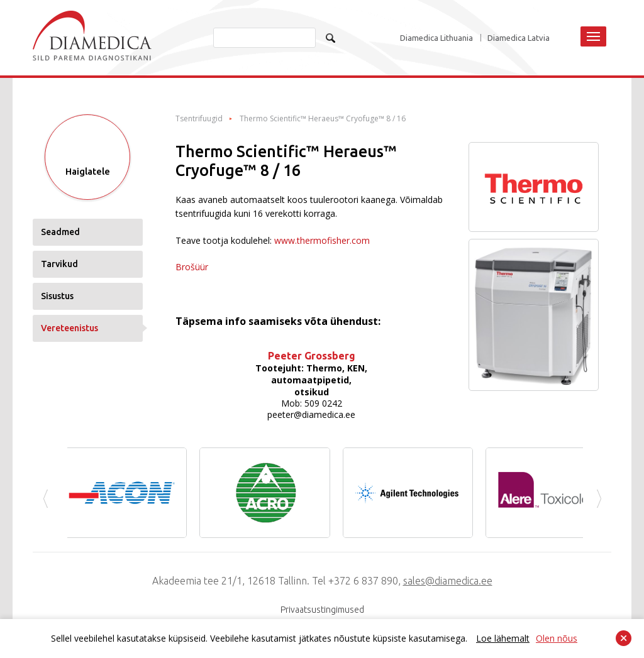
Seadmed (60, 232)
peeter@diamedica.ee (311, 414)
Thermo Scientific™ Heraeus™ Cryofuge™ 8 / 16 (323, 119)
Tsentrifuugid (199, 119)
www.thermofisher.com (322, 240)
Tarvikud (59, 264)
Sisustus (57, 296)
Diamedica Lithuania (436, 38)
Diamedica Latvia (519, 38)
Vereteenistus (69, 328)
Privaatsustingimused (322, 610)
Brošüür (192, 267)
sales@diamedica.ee (448, 581)
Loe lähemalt (503, 638)
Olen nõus (557, 638)
